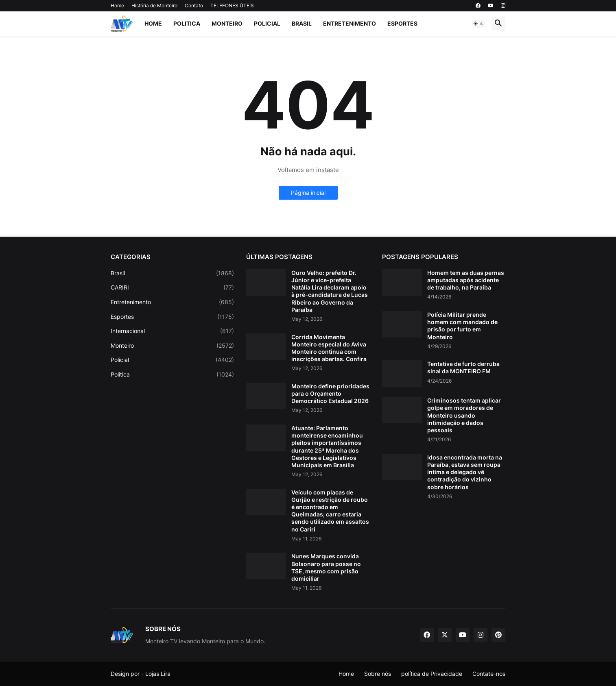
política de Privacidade (432, 674)
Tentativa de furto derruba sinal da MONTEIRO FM (463, 367)
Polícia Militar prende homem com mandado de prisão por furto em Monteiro (462, 326)
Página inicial (308, 193)
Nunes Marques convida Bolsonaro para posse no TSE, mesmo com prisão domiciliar (326, 567)
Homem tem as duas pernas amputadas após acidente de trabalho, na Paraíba (466, 280)
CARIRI (172, 287)
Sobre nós (378, 674)
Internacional (172, 331)
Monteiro (227, 23)
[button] (478, 24)
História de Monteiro (154, 5)
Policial (267, 23)
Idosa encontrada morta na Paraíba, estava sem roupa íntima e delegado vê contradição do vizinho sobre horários (465, 472)
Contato (194, 5)
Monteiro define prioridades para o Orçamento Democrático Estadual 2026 (330, 393)
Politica (187, 23)
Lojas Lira (158, 674)
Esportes (402, 23)
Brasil (302, 23)
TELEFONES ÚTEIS (232, 5)
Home (117, 5)
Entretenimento (350, 23)
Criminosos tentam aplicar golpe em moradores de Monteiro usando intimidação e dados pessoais (464, 415)
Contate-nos (489, 674)
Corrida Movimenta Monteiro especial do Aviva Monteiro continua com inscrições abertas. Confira (329, 348)
